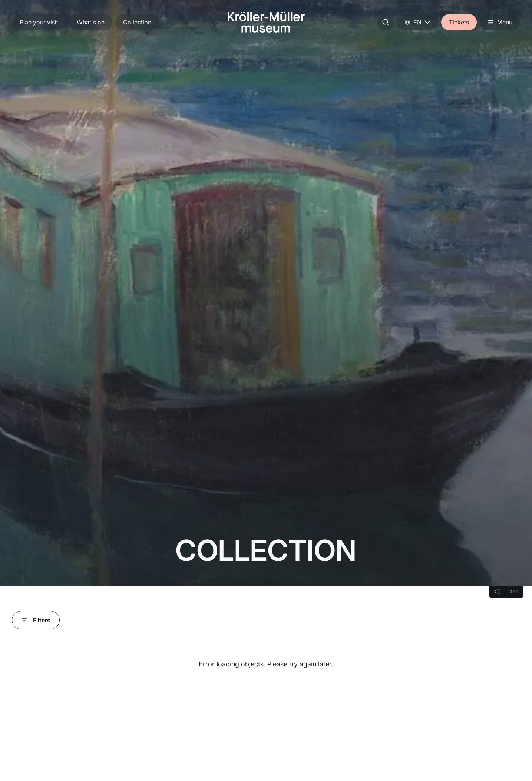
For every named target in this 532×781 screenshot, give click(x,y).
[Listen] (506, 592)
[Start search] (386, 22)
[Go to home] (266, 22)
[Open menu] (500, 22)
